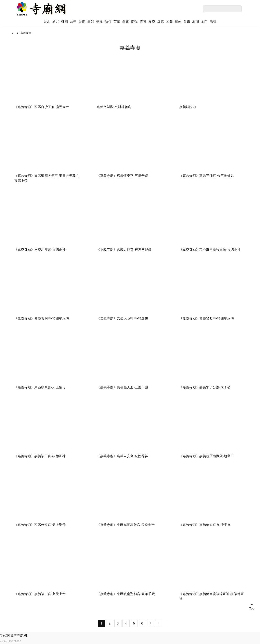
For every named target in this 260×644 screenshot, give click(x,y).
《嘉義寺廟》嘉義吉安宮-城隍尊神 (122, 456)
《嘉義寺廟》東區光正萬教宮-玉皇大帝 (126, 525)
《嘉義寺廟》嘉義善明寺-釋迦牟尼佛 (42, 318)
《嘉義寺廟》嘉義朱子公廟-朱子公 (205, 387)
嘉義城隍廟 (188, 107)
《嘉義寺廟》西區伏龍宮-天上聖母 (40, 525)
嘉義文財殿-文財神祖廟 (114, 107)
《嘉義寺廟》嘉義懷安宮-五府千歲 (122, 176)
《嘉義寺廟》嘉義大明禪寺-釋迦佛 (122, 318)
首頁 (18, 33)
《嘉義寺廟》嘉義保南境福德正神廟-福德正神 (212, 596)
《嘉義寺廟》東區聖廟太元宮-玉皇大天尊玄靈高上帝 (47, 178)
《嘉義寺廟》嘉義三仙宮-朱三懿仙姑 (207, 176)
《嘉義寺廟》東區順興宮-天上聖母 (40, 387)
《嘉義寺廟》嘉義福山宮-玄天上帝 (40, 594)
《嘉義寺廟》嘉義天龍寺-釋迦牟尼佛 (124, 249)
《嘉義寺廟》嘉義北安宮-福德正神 (40, 249)
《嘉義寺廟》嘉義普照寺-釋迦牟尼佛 (207, 318)
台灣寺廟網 (19, 635)
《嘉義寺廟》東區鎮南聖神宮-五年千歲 (126, 594)
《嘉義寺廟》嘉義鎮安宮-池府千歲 (205, 525)
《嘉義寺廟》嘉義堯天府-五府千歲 (122, 387)
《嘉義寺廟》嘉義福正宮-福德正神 (40, 456)
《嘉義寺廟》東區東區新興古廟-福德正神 (210, 249)
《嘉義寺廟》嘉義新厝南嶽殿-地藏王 (207, 456)
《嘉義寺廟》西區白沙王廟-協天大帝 (42, 107)
